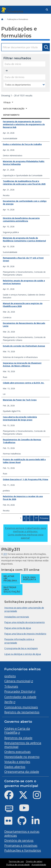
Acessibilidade (39, 865)
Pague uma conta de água (18, 628)
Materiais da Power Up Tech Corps (20, 400)
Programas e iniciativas (21, 845)
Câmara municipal (17, 681)
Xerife (8, 702)
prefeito (10, 676)
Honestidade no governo (22, 757)
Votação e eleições (17, 762)
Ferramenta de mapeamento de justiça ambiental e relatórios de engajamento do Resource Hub (24, 124)
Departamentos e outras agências (22, 833)
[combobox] (24, 85)
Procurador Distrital (18, 691)
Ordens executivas (17, 752)
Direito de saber (34, 861)
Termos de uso (16, 861)
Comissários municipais (21, 707)
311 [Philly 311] (5, 554)
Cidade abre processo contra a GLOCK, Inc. (24, 383)
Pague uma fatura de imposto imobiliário (25, 634)
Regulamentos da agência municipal (23, 745)
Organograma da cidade (22, 772)
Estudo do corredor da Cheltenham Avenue (24, 346)
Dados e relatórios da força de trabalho (22, 144)
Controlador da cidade (20, 697)
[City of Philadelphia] (13, 10)
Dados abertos (15, 767)
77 (36, 518)
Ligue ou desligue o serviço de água (23, 654)
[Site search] (47, 10)
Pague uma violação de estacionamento (25, 622)
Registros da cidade (18, 738)
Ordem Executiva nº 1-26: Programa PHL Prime (26, 479)
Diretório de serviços (19, 840)
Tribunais (11, 686)
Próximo (44, 518)
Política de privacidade (18, 865)
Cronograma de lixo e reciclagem (21, 648)
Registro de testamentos (22, 712)
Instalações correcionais (17, 617)
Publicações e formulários (23, 850)
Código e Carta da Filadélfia (17, 730)
